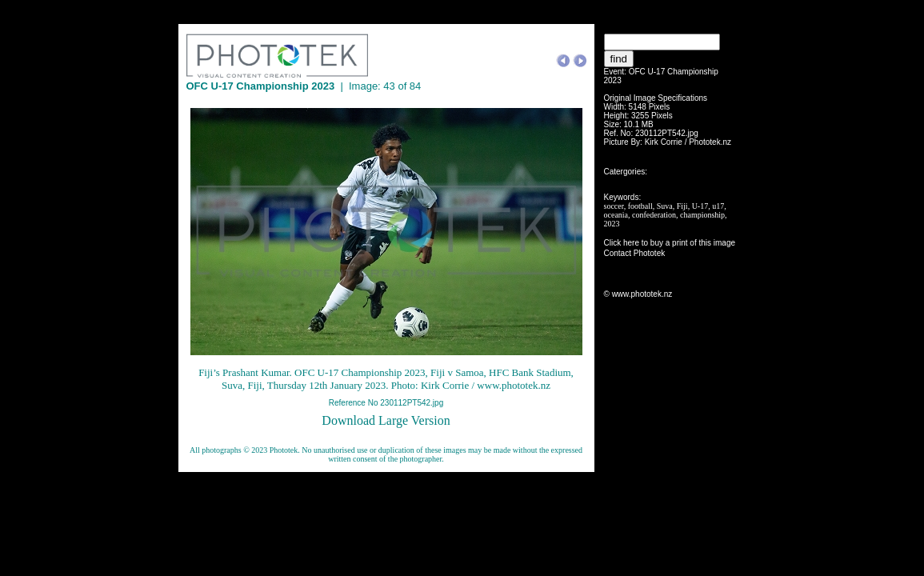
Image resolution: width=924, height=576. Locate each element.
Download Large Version (386, 420)
